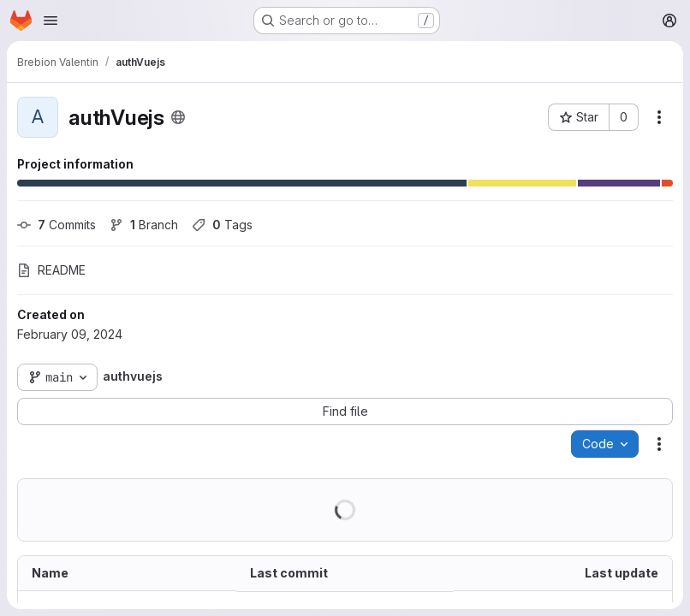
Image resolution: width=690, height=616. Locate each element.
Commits (57, 225)
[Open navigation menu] (51, 21)
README (51, 270)
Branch (144, 225)
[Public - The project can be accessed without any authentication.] (178, 117)
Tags (222, 225)
